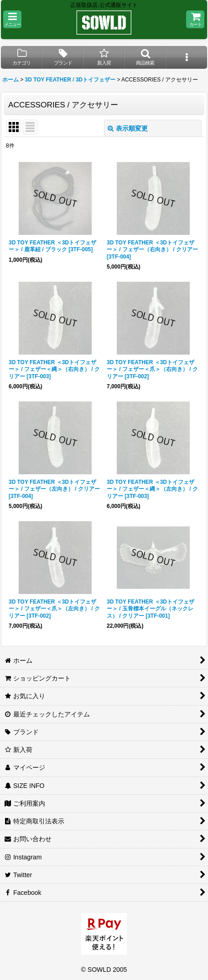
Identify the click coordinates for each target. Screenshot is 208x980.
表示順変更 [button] (128, 128)
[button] (12, 19)
